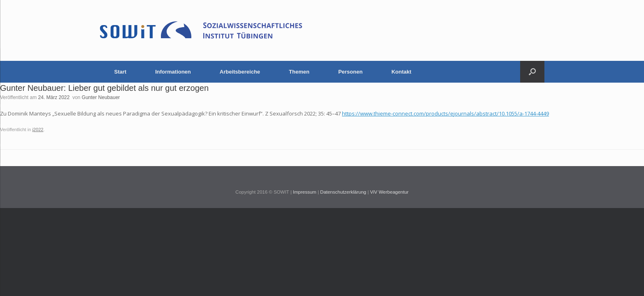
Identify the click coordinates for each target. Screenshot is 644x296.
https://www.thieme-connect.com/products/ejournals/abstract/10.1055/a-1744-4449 (445, 113)
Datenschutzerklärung (343, 192)
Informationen (173, 72)
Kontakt (401, 72)
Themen (299, 72)
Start (121, 72)
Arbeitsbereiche (240, 72)
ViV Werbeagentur (389, 192)
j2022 (38, 129)
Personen (350, 72)
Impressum (305, 192)
